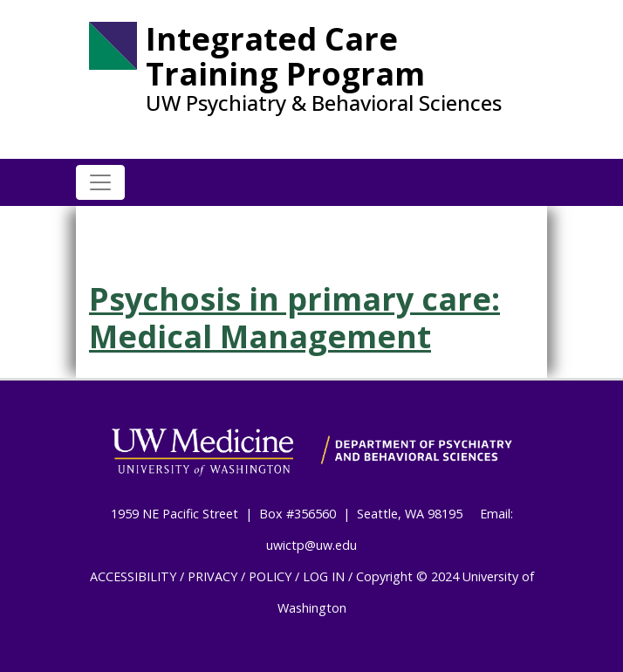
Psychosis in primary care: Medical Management (294, 318)
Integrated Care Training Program (285, 56)
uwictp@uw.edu (311, 545)
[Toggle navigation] (100, 182)
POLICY (270, 576)
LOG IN (324, 576)
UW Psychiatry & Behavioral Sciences (324, 103)
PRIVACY (212, 576)
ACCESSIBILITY (133, 576)
